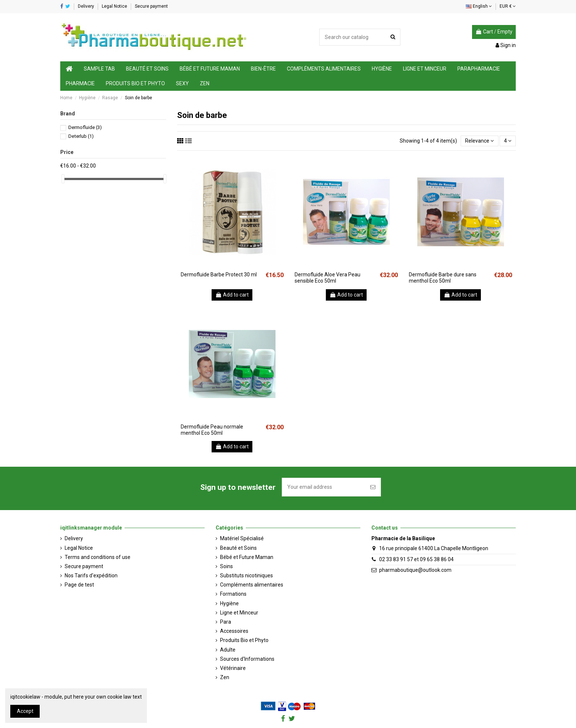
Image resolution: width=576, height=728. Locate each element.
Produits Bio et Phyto (244, 640)
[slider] (63, 179)
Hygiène (229, 603)
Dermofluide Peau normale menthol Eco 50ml (212, 430)
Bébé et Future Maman (247, 557)
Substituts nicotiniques (246, 575)
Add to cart (232, 295)
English (479, 6)
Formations (233, 594)
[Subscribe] (373, 487)
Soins (226, 566)
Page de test (79, 585)
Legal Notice (115, 6)
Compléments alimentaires (252, 585)
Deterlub (81, 136)
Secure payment (151, 6)
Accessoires (234, 631)
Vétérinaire (233, 668)
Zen (225, 677)
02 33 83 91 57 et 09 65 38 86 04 (416, 559)
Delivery (87, 6)
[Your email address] (324, 487)
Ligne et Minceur (239, 613)
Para (226, 622)
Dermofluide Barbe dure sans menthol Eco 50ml (443, 278)
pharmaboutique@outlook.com (415, 570)
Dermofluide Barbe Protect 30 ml (219, 275)
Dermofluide (85, 127)
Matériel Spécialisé (242, 538)
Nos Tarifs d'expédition (91, 575)
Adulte (228, 650)
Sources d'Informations (247, 659)
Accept (25, 711)
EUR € (508, 6)
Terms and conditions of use (98, 557)
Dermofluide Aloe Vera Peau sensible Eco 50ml (327, 278)
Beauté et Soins (238, 548)
